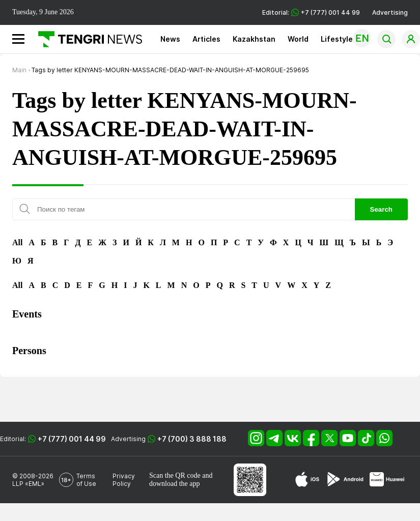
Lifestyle (337, 39)
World (298, 39)
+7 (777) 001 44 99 (72, 439)
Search (381, 209)
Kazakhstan (254, 39)
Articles (206, 39)
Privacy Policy (124, 480)
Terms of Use (86, 480)
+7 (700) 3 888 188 (192, 439)
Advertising (390, 12)
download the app (175, 484)
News (170, 39)
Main (19, 70)
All (17, 242)
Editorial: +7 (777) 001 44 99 (311, 12)
